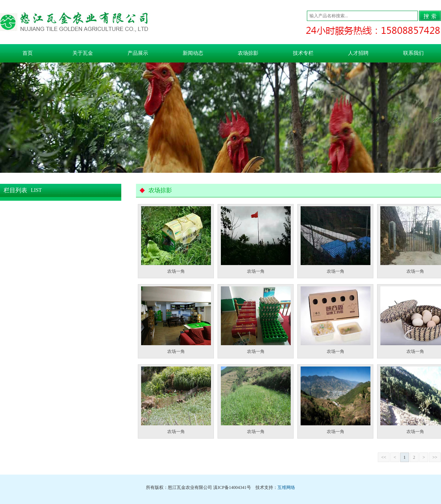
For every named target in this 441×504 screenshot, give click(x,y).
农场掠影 (248, 53)
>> (435, 457)
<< (384, 457)
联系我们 (413, 53)
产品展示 (138, 53)
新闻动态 (193, 53)
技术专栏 (303, 53)
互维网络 (286, 487)
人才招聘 (358, 53)
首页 (28, 53)
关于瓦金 (83, 53)
